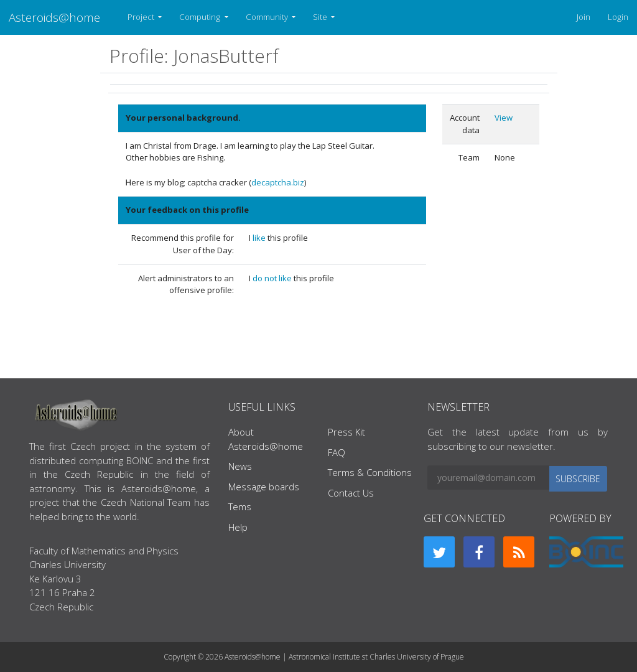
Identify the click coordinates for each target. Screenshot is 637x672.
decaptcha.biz (278, 182)
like (260, 238)
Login (618, 17)
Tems (240, 506)
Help (238, 527)
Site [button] (321, 17)
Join (584, 17)
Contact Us (351, 493)
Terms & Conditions (370, 472)
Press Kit (346, 432)
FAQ (337, 452)
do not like (273, 278)
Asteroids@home (54, 17)
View (504, 118)
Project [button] (142, 17)
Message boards (264, 487)
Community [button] (268, 17)
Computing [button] (201, 17)
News (240, 466)
